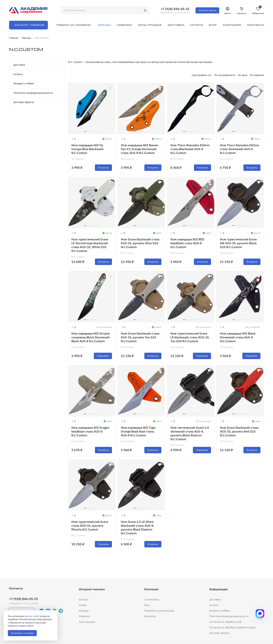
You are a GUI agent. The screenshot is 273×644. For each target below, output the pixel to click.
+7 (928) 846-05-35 (175, 9)
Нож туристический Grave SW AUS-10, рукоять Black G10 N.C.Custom (238, 243)
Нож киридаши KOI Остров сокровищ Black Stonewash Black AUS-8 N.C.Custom (91, 337)
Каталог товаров (30, 25)
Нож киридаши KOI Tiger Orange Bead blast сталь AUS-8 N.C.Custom (138, 431)
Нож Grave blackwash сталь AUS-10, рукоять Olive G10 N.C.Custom (140, 243)
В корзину (103, 168)
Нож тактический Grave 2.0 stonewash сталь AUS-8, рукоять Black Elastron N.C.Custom (190, 433)
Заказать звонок (207, 10)
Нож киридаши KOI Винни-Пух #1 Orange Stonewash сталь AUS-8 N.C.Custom (140, 149)
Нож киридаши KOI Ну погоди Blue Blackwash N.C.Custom (87, 149)
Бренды (84, 611)
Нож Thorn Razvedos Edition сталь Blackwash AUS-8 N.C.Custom (190, 149)
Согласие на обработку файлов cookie (232, 627)
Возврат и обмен (24, 83)
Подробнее (103, 356)
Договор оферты (24, 102)
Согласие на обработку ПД (225, 622)
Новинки (84, 616)
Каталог (84, 599)
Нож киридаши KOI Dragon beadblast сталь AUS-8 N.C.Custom (90, 431)
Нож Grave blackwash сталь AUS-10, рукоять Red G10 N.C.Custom (239, 431)
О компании (152, 599)
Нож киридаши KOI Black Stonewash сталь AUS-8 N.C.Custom (238, 337)
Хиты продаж (87, 622)
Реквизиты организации (159, 611)
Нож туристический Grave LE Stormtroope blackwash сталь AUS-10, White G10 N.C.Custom (90, 245)
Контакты (150, 616)
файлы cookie (32, 616)
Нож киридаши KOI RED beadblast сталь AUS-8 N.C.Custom (187, 243)
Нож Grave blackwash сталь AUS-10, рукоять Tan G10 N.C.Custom (140, 337)
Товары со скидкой (73, 25)
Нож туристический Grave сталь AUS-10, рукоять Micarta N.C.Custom (90, 526)
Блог (147, 605)
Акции (83, 605)
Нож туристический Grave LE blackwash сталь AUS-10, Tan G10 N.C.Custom (190, 337)
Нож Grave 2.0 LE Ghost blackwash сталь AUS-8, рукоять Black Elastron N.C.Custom (137, 528)
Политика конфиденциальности (33, 93)
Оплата (18, 74)
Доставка (19, 65)
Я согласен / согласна (22, 633)
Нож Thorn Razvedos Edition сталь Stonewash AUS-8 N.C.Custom (239, 149)
